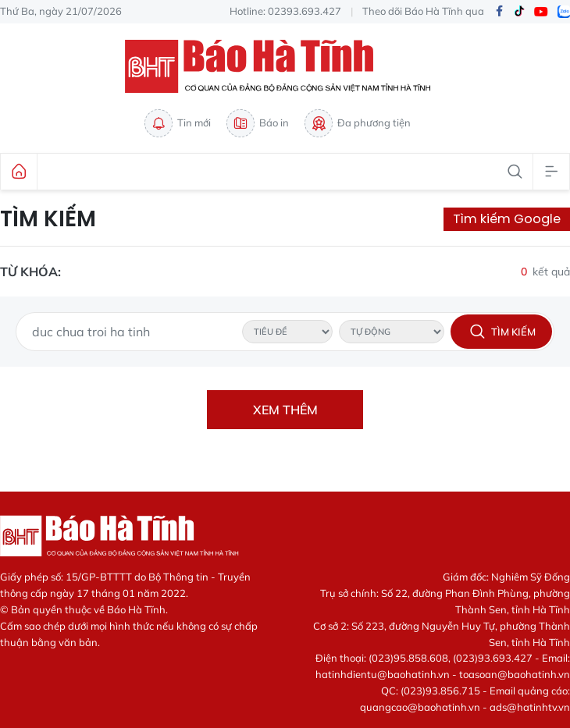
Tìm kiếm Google (507, 219)
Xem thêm (285, 410)
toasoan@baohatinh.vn (515, 674)
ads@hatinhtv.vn (530, 707)
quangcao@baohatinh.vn (420, 707)
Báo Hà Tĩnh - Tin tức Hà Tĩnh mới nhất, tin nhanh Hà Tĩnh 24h (285, 66)
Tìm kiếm (48, 219)
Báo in (258, 123)
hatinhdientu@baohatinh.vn (383, 674)
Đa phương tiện (358, 123)
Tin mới (178, 123)
